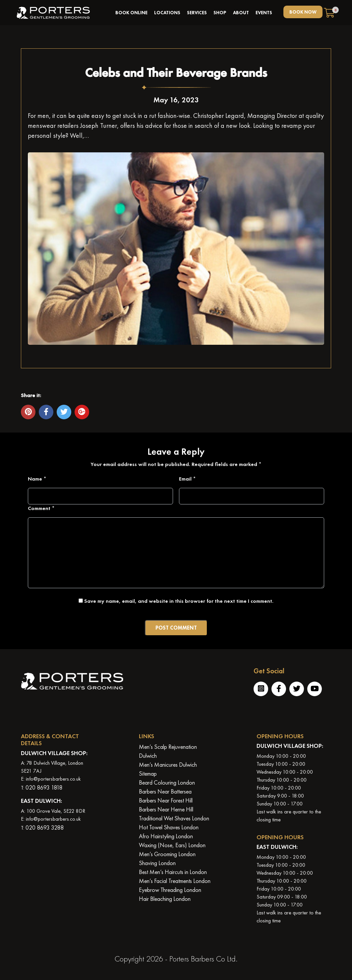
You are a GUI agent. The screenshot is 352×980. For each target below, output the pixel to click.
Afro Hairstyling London (166, 836)
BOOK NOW (303, 12)
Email (187, 479)
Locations (167, 13)
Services (197, 13)
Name (37, 479)
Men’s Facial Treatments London (175, 881)
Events (264, 13)
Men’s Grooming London (167, 854)
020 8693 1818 (44, 787)
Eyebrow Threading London (170, 890)
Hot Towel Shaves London (169, 827)
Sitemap (148, 774)
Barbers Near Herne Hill (166, 809)
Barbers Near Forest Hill (166, 800)
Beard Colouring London (167, 782)
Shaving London (157, 863)
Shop (220, 13)
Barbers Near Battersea (165, 791)
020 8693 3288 (45, 827)
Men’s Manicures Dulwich (168, 765)
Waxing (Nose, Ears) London (172, 845)
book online (131, 13)
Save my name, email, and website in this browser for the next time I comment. (179, 601)
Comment (41, 508)
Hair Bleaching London (165, 899)
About (241, 13)
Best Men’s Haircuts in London (173, 872)
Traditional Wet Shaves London (174, 818)
